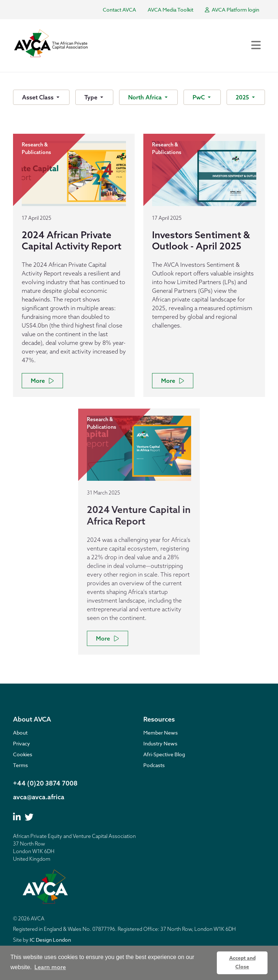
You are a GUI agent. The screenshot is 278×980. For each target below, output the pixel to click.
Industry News (160, 743)
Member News (161, 733)
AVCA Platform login (232, 10)
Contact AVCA (119, 10)
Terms (20, 765)
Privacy (22, 743)
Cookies (23, 754)
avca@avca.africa (39, 797)
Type (92, 97)
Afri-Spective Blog (164, 754)
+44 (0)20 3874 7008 (45, 783)
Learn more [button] (50, 967)
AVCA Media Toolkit (170, 10)
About (20, 733)
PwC (199, 97)
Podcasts (154, 765)
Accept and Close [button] (242, 962)
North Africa (146, 97)
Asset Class (39, 97)
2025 (243, 97)
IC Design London (50, 940)
